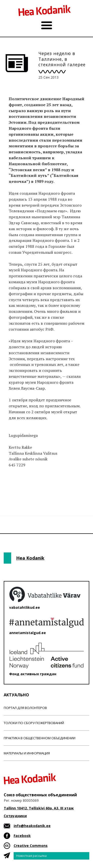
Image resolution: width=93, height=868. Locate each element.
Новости (17, 490)
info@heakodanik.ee (32, 826)
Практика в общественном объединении (40, 738)
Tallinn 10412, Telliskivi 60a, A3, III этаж (39, 808)
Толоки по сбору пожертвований (34, 723)
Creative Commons (31, 846)
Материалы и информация (27, 753)
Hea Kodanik (30, 558)
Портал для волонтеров (25, 708)
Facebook (22, 836)
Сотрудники (15, 816)
